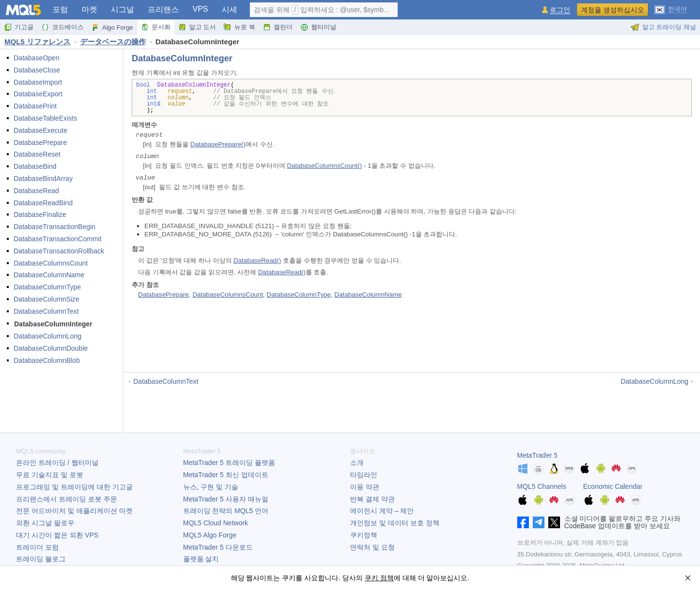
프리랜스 (163, 9)
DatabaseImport (38, 82)
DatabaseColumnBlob (47, 360)
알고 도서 (197, 27)
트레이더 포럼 (37, 547)
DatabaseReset (37, 154)
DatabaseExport (38, 94)
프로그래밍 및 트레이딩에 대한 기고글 (74, 487)
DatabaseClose (37, 70)
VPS (200, 9)
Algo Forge (112, 27)
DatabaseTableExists (45, 118)
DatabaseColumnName (49, 275)
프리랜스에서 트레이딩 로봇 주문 (67, 499)
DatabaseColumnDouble (51, 348)
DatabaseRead (36, 191)
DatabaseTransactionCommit (58, 239)
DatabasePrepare (40, 143)
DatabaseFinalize (40, 215)
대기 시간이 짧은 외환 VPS (57, 535)
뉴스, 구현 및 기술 (211, 487)
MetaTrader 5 (538, 455)
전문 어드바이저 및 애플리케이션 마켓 (74, 511)
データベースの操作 (113, 42)
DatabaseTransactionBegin (54, 227)
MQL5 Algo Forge (210, 535)
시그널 (122, 9)
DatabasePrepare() (218, 144)
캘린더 (278, 27)
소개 (357, 463)
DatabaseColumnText (46, 311)
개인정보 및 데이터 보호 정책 (395, 523)
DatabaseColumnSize (46, 299)
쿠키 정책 (379, 578)
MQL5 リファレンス (37, 42)
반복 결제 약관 (372, 499)
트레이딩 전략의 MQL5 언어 (226, 511)
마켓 (89, 9)
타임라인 (364, 475)
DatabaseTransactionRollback (59, 251)
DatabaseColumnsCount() (324, 166)
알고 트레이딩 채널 (663, 27)
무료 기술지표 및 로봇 (50, 475)
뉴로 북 (239, 27)
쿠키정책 (364, 535)
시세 (229, 9)
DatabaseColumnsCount (51, 263)
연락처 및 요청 (372, 547)
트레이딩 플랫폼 (229, 463)
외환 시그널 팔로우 (45, 523)
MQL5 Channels (542, 486)
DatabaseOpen (36, 58)
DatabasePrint (35, 106)
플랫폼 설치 (201, 559)
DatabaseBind (35, 166)
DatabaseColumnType (47, 287)
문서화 (156, 27)
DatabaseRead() (257, 260)
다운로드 (218, 547)
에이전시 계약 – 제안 (382, 511)
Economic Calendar (613, 486)
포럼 (60, 9)
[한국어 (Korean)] (671, 9)
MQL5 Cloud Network (216, 523)
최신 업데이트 (226, 475)
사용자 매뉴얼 (226, 499)
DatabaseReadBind (43, 203)
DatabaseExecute (41, 130)
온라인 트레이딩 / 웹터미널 (57, 463)
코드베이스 (62, 27)
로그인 (560, 10)
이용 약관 (365, 487)
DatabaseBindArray (43, 179)
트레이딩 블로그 (41, 559)
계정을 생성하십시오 (612, 10)
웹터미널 (318, 27)
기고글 (19, 27)
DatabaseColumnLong (47, 336)
